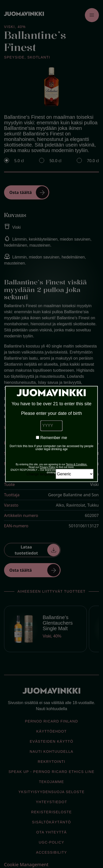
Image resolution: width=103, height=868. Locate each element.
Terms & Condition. (76, 465)
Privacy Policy (47, 467)
